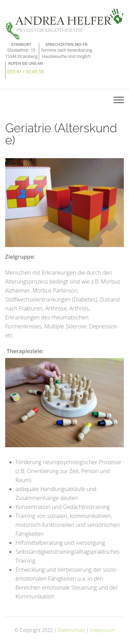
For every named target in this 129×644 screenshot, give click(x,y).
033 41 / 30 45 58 (25, 71)
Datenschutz (71, 630)
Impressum (102, 630)
